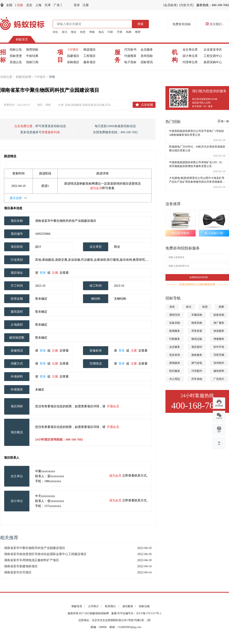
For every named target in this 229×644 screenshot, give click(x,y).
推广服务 (219, 323)
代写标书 (130, 50)
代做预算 (130, 56)
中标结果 (32, 56)
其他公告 (16, 62)
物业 (74, 32)
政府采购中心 (213, 62)
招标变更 (16, 56)
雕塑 (138, 32)
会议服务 (175, 347)
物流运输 (197, 339)
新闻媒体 (175, 363)
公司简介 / (96, 606)
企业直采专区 (213, 50)
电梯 (129, 32)
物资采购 (197, 323)
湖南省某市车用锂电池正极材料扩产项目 (31, 560)
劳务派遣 (197, 331)
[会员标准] (171, 5)
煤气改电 (197, 363)
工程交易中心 (213, 56)
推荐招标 (32, 50)
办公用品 (175, 379)
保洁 (65, 32)
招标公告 (16, 50)
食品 (101, 32)
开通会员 (113, 406)
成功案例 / (130, 606)
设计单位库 (190, 56)
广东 (58, 5)
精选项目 (90, 50)
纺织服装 (175, 371)
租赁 (83, 32)
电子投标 (130, 62)
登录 (77, 5)
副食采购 (219, 315)
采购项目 (73, 62)
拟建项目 (73, 56)
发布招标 (147, 56)
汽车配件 (197, 371)
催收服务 (197, 355)
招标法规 (144, 606)
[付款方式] (187, 5)
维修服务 (219, 339)
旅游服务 (219, 331)
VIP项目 (73, 50)
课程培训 (175, 315)
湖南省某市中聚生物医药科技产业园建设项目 (35, 548)
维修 (92, 32)
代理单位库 (190, 62)
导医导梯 (219, 355)
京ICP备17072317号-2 (149, 613)
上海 (38, 5)
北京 (29, 5)
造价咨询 (175, 355)
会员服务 (147, 50)
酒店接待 (197, 347)
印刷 (110, 32)
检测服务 (175, 331)
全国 (9, 5)
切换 (19, 5)
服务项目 (90, 62)
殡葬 (221, 307)
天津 (48, 5)
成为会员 (96, 188)
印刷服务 (175, 339)
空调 (119, 32)
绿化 (55, 32)
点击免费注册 (23, 126)
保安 (172, 307)
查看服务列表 (51, 132)
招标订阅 (32, 62)
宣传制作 (219, 363)
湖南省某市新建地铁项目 (21, 566)
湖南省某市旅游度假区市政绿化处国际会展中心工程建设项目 (45, 554)
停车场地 (197, 379)
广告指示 (219, 379)
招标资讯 (147, 62)
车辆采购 (197, 315)
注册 (86, 5)
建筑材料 (219, 371)
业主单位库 (190, 50)
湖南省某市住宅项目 (18, 572)
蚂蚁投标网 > (25, 77)
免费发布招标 (182, 24)
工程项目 (90, 56)
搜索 (140, 24)
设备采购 (175, 323)
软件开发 (219, 347)
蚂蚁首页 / (79, 606)
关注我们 (215, 24)
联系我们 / (113, 606)
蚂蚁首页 (22, 39)
